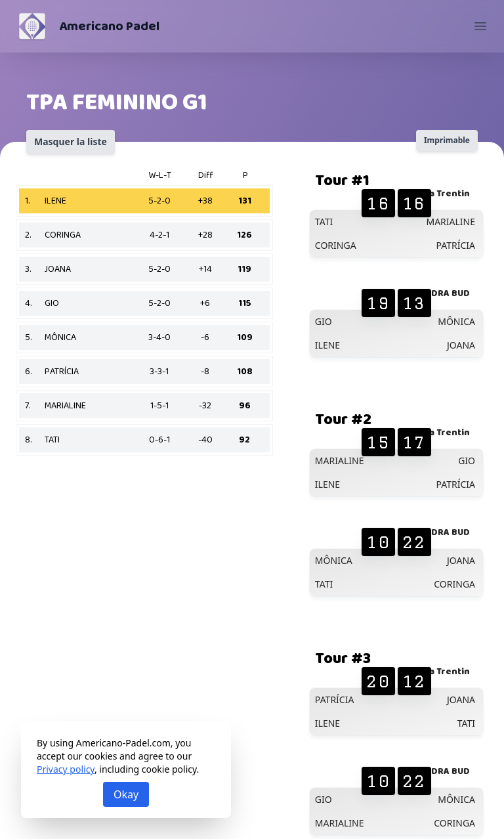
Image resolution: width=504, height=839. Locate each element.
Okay (126, 794)
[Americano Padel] (32, 26)
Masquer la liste (71, 141)
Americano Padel (109, 26)
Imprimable (447, 140)
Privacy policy (66, 769)
